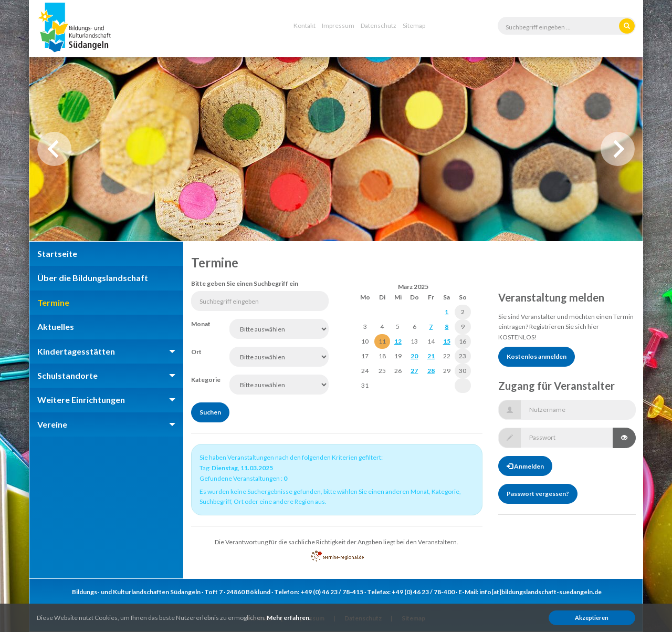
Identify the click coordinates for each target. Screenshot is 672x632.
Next (618, 149)
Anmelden (525, 467)
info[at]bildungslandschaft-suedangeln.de (540, 592)
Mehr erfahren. (289, 618)
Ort (196, 352)
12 (398, 341)
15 (447, 341)
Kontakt (304, 25)
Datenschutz (379, 25)
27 (414, 371)
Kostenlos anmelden (537, 356)
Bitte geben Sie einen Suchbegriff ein (245, 283)
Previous (54, 149)
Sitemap (414, 25)
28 (431, 371)
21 (431, 356)
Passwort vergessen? (538, 494)
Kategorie (202, 380)
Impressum (338, 25)
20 (414, 356)
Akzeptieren (592, 618)
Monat (201, 324)
